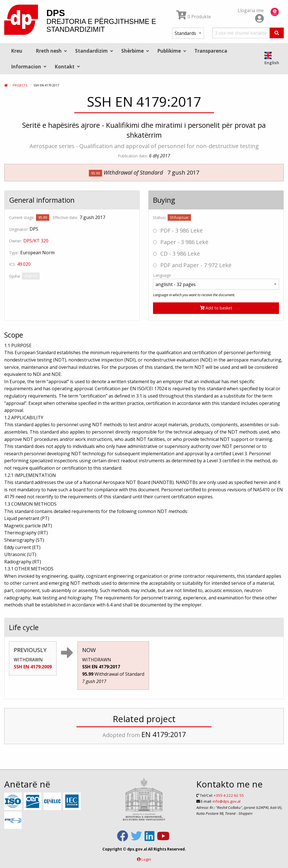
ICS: (12, 264)
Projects (20, 85)
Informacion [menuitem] (26, 67)
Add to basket (216, 308)
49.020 (24, 264)
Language (162, 275)
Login (146, 859)
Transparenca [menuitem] (211, 51)
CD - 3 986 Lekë (176, 254)
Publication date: (133, 156)
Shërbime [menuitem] (132, 51)
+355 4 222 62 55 (229, 795)
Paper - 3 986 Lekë (181, 242)
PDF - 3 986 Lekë (178, 230)
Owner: (15, 241)
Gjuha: (15, 276)
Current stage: (22, 217)
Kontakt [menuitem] (65, 67)
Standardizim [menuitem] (91, 51)
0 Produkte (194, 17)
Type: (14, 253)
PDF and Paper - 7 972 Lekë (192, 265)
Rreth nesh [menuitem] (49, 51)
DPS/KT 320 (36, 241)
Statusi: (160, 217)
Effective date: (65, 217)
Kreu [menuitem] (17, 51)
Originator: (19, 229)
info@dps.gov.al (227, 801)
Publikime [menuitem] (169, 51)
